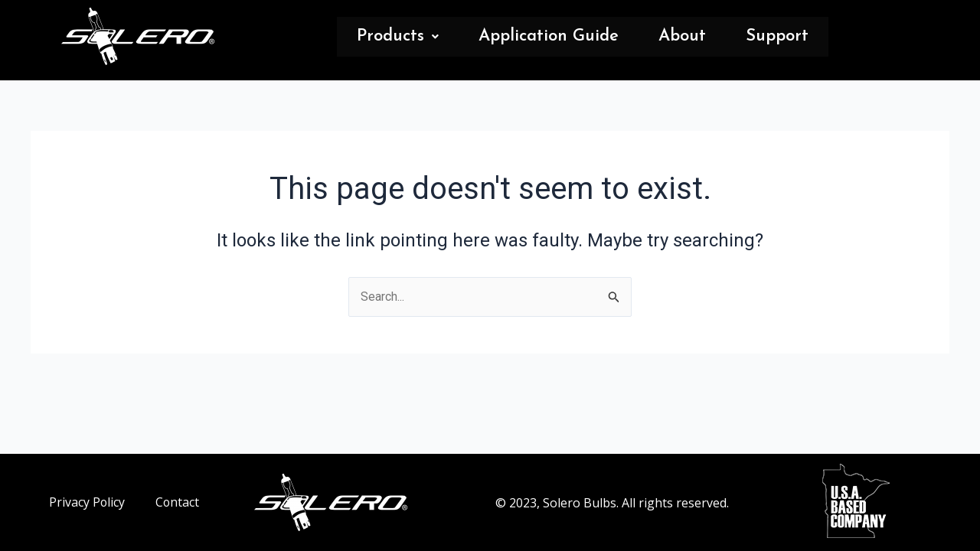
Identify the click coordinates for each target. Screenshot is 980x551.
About (682, 36)
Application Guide (549, 36)
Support (777, 36)
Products (398, 36)
